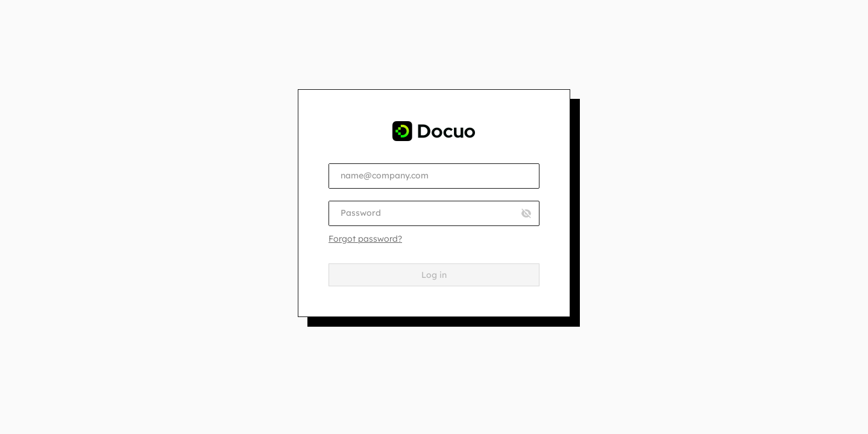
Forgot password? (365, 239)
